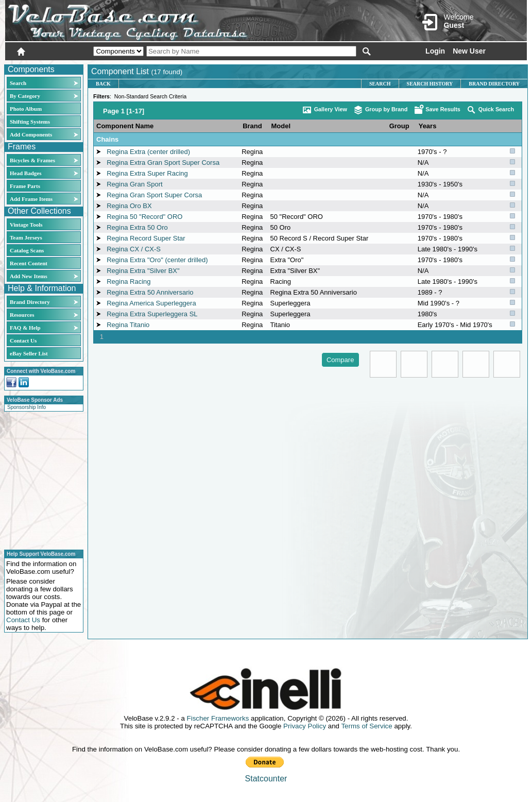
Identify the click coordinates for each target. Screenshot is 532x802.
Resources (22, 315)
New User (469, 51)
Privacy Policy (305, 726)
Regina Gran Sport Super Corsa (154, 195)
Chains (107, 139)
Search (18, 83)
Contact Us (23, 340)
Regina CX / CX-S (134, 249)
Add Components (31, 134)
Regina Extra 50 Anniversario (150, 292)
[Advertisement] (41, 479)
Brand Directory (30, 302)
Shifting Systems (30, 122)
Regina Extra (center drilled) (148, 152)
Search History (430, 84)
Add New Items (29, 276)
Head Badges (25, 173)
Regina (252, 152)
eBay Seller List (29, 353)
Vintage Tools (26, 225)
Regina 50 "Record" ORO (144, 217)
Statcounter (266, 779)
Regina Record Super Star (146, 238)
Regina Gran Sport (134, 184)
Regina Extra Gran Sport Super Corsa (163, 163)
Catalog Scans (27, 250)
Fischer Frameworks (218, 718)
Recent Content (29, 263)
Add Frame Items (31, 199)
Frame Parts (25, 186)
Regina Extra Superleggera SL (152, 314)
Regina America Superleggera (151, 303)
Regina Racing (128, 281)
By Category (25, 96)
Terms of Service (366, 726)
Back (103, 84)
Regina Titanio (128, 325)
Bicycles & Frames (33, 160)
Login (435, 51)
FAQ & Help (25, 328)
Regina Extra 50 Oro (137, 227)
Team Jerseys (26, 237)
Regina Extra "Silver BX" (143, 271)
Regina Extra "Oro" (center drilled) (157, 260)
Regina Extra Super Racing (147, 173)
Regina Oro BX (129, 206)
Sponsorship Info (27, 407)
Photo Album (26, 109)
